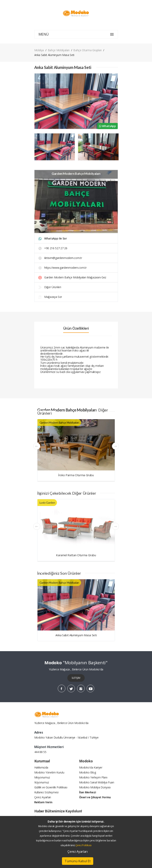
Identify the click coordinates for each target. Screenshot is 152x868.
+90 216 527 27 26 (53, 248)
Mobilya (39, 50)
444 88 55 (40, 752)
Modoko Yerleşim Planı (93, 777)
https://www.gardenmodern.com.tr (63, 268)
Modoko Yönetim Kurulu (49, 772)
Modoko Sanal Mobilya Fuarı (97, 782)
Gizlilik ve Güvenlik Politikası (51, 787)
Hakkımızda (41, 767)
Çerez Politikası (83, 845)
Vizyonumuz (42, 782)
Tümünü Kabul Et (78, 861)
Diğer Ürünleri (50, 287)
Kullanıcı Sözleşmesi (46, 792)
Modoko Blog (88, 772)
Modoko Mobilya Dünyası (95, 787)
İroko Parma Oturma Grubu (76, 475)
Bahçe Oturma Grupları (87, 50)
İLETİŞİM (76, 678)
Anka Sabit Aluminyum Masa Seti (76, 635)
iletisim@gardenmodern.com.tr (60, 258)
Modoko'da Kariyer (91, 767)
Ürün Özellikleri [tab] (76, 328)
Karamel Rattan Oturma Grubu (76, 555)
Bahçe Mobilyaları (59, 50)
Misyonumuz (42, 777)
